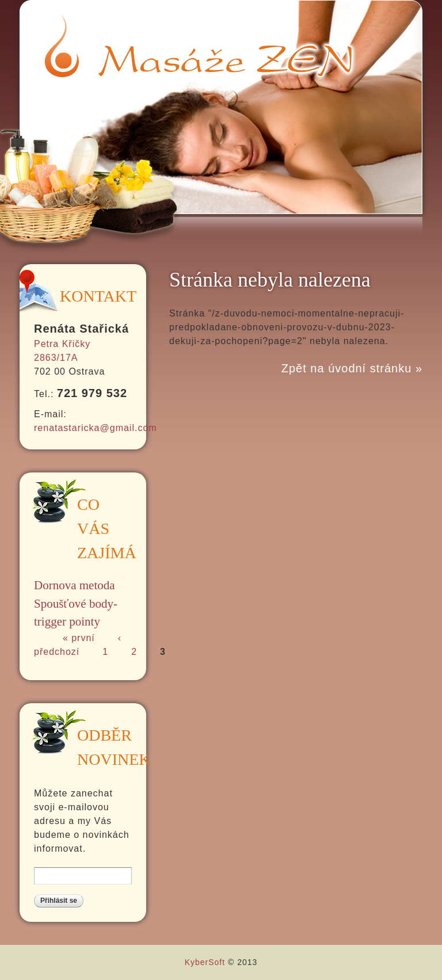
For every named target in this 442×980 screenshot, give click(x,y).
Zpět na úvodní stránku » (352, 368)
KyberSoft (205, 962)
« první (79, 638)
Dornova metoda (75, 585)
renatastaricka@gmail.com (96, 428)
